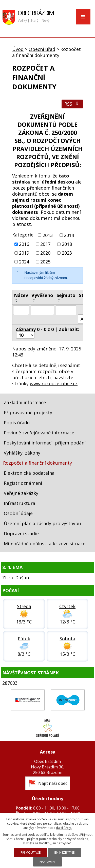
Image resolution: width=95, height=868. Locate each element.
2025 (45, 262)
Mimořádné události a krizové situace (45, 544)
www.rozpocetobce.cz (54, 383)
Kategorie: (23, 235)
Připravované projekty (28, 412)
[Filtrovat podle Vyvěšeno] (42, 310)
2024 (24, 262)
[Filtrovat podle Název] (21, 310)
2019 (24, 253)
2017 (45, 244)
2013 (48, 235)
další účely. (64, 828)
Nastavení (48, 862)
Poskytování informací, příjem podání (45, 443)
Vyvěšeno (42, 295)
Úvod (18, 49)
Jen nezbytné (64, 852)
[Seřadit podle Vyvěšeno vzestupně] (34, 299)
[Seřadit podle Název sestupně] (17, 301)
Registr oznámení (23, 483)
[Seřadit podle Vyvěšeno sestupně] (34, 301)
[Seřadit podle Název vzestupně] (17, 299)
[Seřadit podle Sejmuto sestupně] (59, 301)
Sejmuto (66, 295)
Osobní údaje (18, 513)
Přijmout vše (31, 852)
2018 (67, 244)
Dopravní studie (21, 533)
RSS (72, 104)
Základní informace (25, 402)
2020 (45, 253)
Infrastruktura (20, 503)
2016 (24, 244)
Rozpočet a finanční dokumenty (37, 463)
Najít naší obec (53, 783)
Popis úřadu (17, 423)
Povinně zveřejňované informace (39, 433)
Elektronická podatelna (29, 473)
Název (21, 295)
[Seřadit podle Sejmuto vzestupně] (59, 299)
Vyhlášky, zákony (22, 453)
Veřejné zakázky (21, 493)
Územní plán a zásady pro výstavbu (42, 523)
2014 (69, 235)
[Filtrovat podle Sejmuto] (66, 310)
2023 (67, 253)
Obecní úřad (42, 49)
